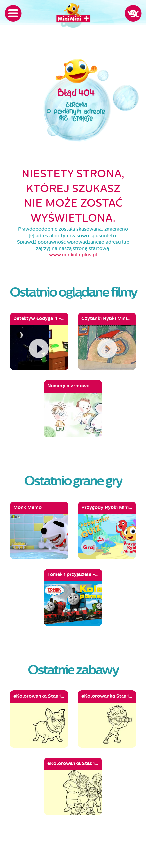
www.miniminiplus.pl (73, 255)
